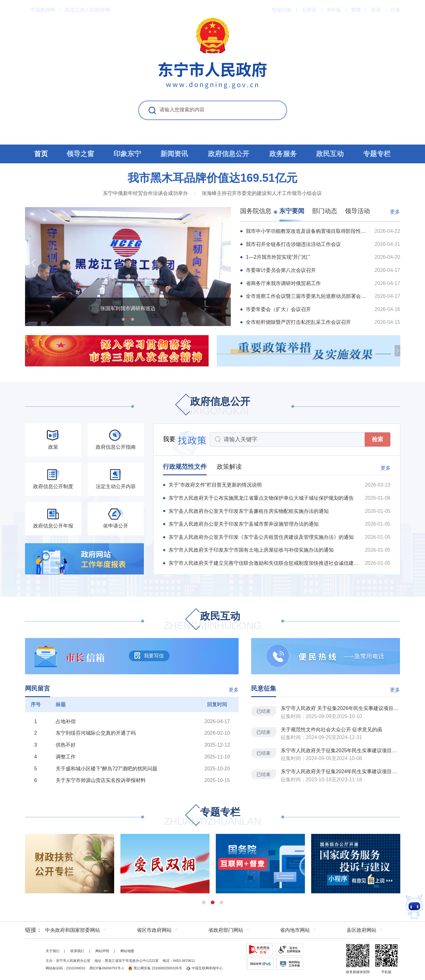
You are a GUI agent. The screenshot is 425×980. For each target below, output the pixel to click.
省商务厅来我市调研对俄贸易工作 (283, 283)
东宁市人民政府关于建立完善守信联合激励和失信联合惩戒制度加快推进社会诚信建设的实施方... (264, 563)
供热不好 (66, 745)
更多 (395, 212)
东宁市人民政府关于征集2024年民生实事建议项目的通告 (341, 771)
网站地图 (127, 951)
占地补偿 (66, 721)
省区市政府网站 (154, 930)
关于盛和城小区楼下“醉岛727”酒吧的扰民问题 (106, 769)
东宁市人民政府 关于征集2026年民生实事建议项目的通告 (341, 708)
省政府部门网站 (226, 930)
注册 (395, 10)
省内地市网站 (295, 930)
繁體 (356, 10)
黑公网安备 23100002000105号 (155, 968)
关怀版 (334, 10)
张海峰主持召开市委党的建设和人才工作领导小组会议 (262, 193)
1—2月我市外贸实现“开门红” (278, 257)
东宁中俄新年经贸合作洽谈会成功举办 (145, 193)
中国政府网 (43, 10)
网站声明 (102, 951)
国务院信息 (256, 211)
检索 (377, 439)
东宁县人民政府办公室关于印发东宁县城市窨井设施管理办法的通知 (244, 524)
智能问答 (282, 10)
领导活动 (357, 211)
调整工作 (66, 757)
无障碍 (309, 10)
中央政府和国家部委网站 (73, 930)
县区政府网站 (362, 930)
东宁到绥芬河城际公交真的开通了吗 (96, 733)
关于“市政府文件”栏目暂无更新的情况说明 (215, 485)
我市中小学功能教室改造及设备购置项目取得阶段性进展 (307, 231)
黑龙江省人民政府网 (87, 10)
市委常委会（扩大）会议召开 (278, 309)
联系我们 (77, 951)
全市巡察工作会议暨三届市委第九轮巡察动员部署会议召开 (307, 296)
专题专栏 (212, 817)
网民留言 (38, 688)
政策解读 (229, 467)
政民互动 (212, 621)
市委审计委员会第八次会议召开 (281, 270)
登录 (376, 10)
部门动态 (325, 211)
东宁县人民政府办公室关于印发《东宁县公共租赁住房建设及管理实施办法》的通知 (261, 537)
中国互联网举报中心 (204, 968)
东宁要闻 (292, 211)
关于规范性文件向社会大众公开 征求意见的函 (331, 730)
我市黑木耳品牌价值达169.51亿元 (212, 178)
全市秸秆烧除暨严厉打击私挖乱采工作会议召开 (298, 322)
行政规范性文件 (185, 467)
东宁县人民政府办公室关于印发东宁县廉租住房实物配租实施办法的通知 (249, 511)
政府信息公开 (213, 407)
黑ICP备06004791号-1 (107, 968)
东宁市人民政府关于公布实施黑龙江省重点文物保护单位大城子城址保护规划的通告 (261, 498)
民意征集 (264, 688)
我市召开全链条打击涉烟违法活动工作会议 (293, 244)
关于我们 (53, 951)
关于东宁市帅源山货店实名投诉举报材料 (101, 780)
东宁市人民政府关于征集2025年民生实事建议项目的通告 (341, 750)
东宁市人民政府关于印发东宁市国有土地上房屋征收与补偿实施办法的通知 (251, 550)
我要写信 (149, 656)
